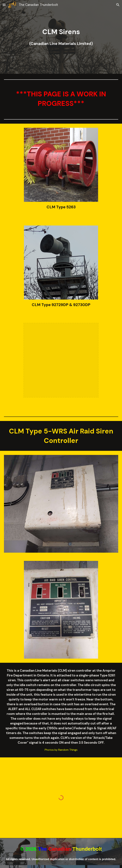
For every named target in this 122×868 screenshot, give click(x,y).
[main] (61, 37)
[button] (4, 5)
